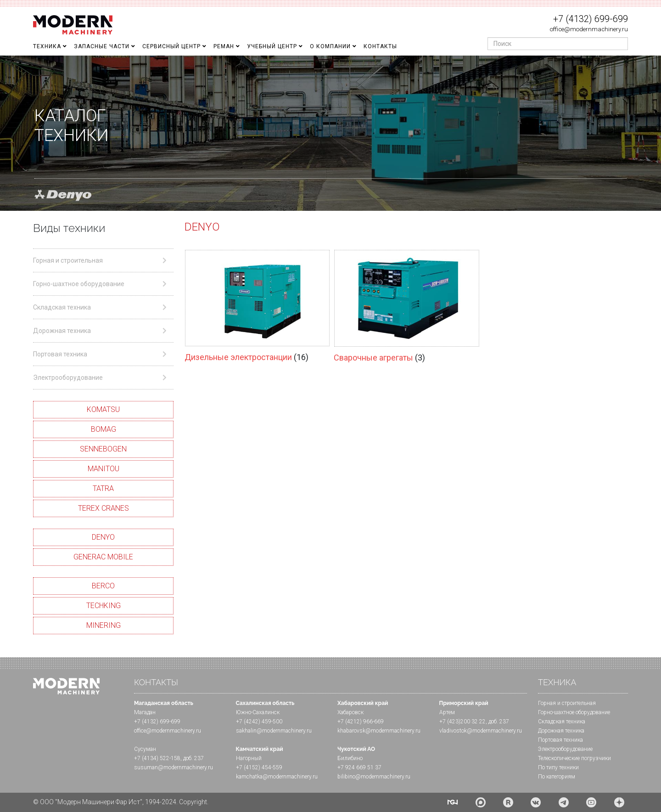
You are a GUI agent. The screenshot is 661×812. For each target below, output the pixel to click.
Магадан (145, 712)
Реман (224, 46)
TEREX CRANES (104, 508)
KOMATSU (103, 409)
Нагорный (249, 758)
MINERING (104, 625)
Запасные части (102, 46)
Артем (447, 712)
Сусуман (145, 749)
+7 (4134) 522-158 (157, 758)
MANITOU (104, 469)
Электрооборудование (565, 749)
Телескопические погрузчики (574, 758)
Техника (47, 46)
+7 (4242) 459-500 (259, 722)
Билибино (350, 758)
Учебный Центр (272, 46)
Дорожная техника (561, 731)
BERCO (103, 586)
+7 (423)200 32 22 (462, 722)
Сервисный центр (171, 46)
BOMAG (104, 429)
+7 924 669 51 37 (359, 767)
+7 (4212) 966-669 (361, 722)
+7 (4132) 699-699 (591, 19)
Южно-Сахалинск (258, 712)
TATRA (103, 488)
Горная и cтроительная (567, 703)
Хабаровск (350, 712)
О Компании (330, 46)
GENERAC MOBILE (103, 557)
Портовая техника (560, 740)
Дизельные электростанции (239, 357)
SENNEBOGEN (103, 449)
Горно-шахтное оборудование (574, 712)
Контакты (380, 46)
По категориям (557, 777)
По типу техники (558, 767)
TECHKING (104, 606)
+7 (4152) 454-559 (259, 767)
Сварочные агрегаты (374, 358)
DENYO (103, 537)
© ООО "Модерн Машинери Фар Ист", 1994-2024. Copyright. (121, 802)
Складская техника (562, 722)
